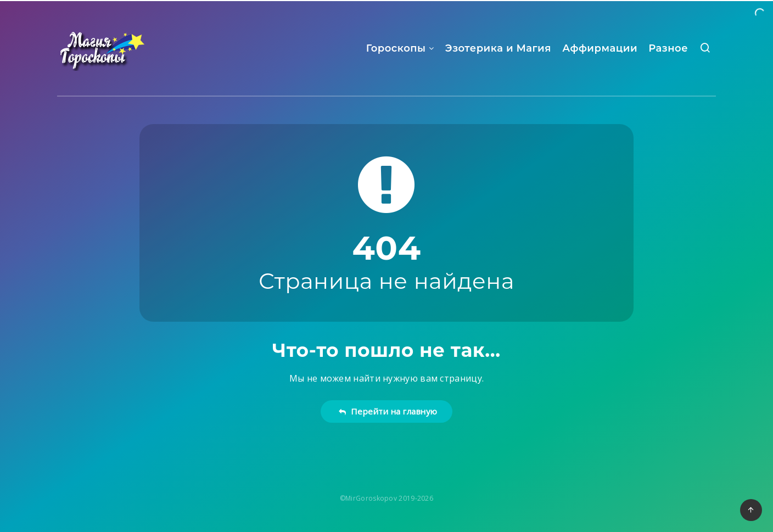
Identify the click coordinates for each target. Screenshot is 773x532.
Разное (668, 48)
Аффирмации (600, 48)
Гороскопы (396, 48)
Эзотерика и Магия (498, 48)
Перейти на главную (388, 411)
